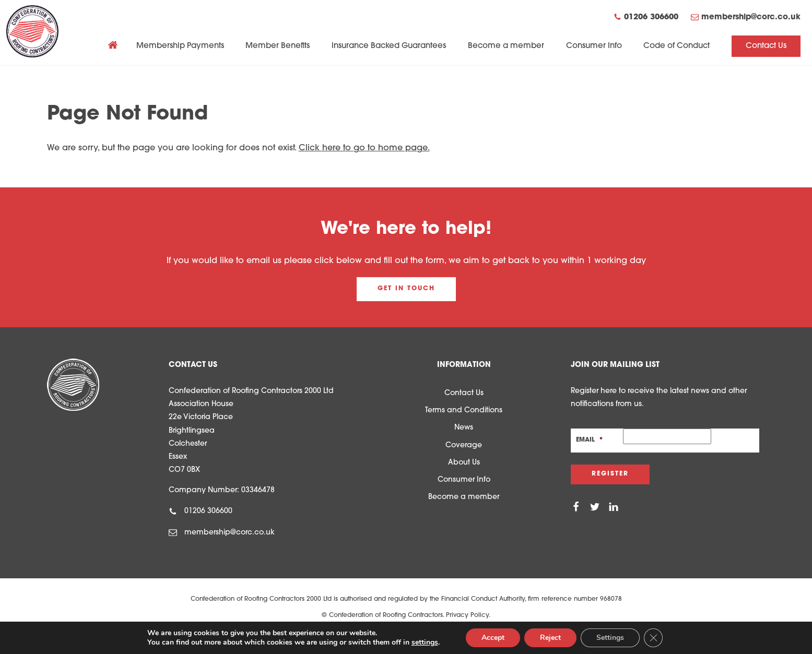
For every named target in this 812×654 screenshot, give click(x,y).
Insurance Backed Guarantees (389, 46)
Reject (550, 638)
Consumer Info (594, 46)
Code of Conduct (676, 46)
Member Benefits (278, 46)
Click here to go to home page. (364, 148)
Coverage (464, 445)
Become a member (506, 46)
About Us (464, 463)
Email (590, 440)
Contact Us (766, 46)
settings (425, 643)
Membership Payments (180, 46)
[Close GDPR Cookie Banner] (653, 638)
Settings (610, 638)
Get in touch (406, 289)
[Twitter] (595, 507)
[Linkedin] (614, 507)
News (464, 428)
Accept (493, 638)
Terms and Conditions (464, 411)
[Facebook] (576, 507)
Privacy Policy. (468, 615)
